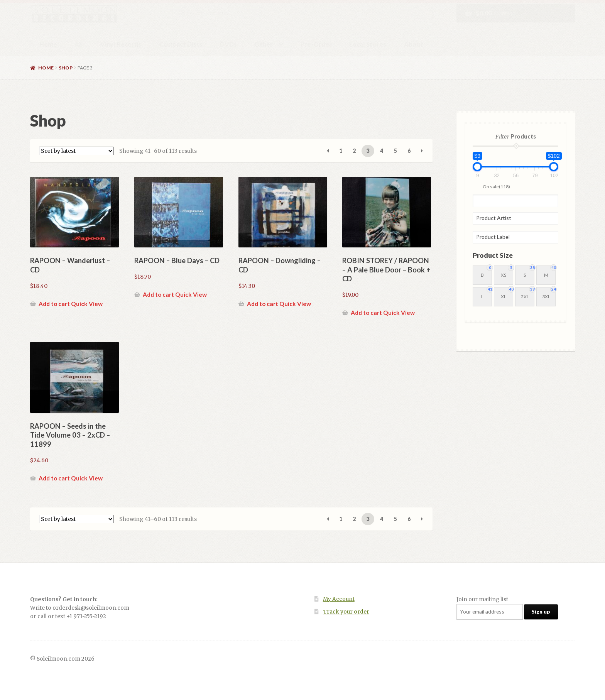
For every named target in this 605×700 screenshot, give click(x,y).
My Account (339, 599)
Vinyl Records (121, 44)
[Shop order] (76, 151)
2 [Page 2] (354, 151)
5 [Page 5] (395, 151)
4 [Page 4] (382, 151)
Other (264, 44)
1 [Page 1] (341, 151)
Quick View (87, 304)
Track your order (346, 612)
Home (48, 44)
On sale (496, 186)
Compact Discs (181, 44)
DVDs (228, 44)
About (414, 44)
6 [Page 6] (409, 151)
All (79, 44)
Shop (66, 68)
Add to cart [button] (54, 304)
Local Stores (368, 44)
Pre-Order (316, 44)
